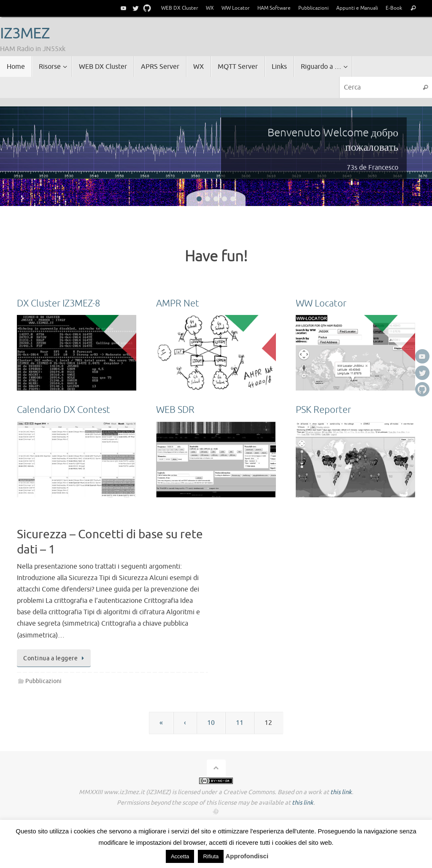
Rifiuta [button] (211, 856)
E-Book (394, 8)
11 (240, 723)
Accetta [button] (180, 856)
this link (341, 792)
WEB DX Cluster (180, 8)
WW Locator (236, 8)
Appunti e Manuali (357, 8)
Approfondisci (247, 856)
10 (211, 723)
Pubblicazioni (313, 8)
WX (210, 8)
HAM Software (274, 8)
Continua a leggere (55, 658)
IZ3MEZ (25, 34)
